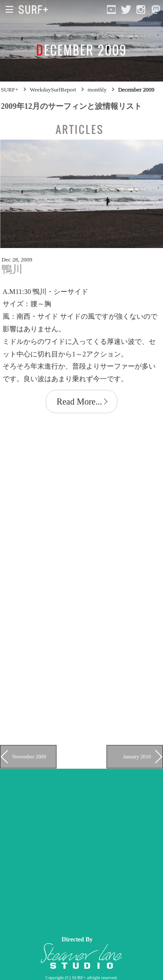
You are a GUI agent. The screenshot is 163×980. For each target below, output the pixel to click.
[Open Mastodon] (156, 10)
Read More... (79, 402)
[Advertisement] (81, 850)
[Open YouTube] (111, 10)
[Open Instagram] (141, 10)
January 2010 (137, 757)
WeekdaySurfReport (53, 90)
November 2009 (29, 757)
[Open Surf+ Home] (35, 10)
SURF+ (10, 90)
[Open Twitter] (126, 10)
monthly (97, 90)
